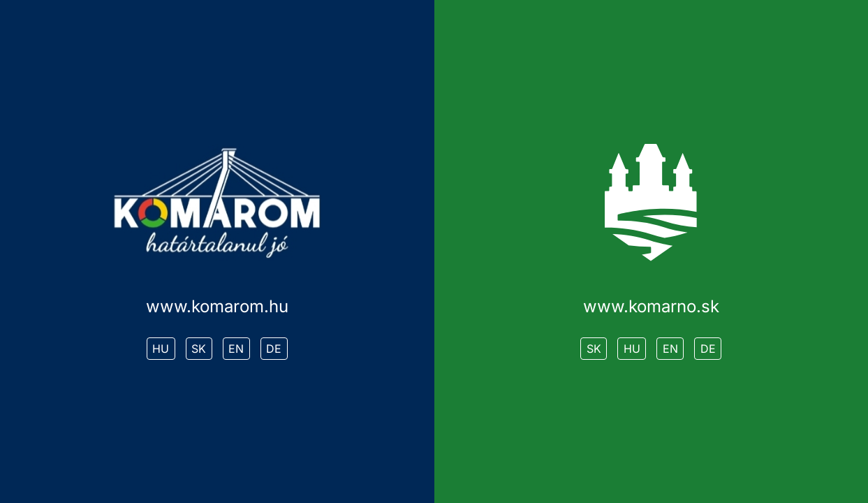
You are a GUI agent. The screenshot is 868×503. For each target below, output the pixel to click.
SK (199, 349)
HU (161, 349)
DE (274, 349)
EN (236, 349)
